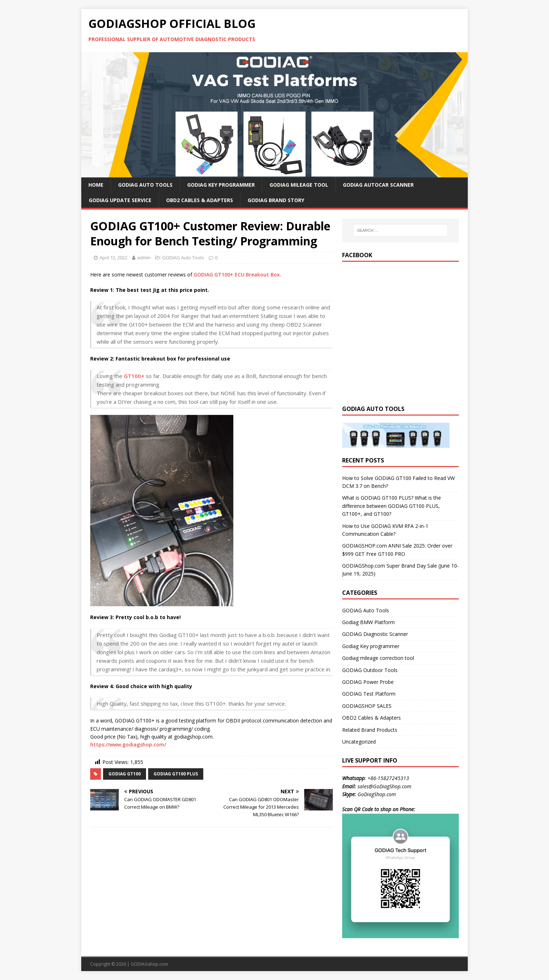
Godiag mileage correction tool (378, 658)
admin (144, 258)
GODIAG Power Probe (368, 682)
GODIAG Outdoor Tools (370, 670)
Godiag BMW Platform (368, 622)
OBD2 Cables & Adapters (200, 200)
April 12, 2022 (113, 258)
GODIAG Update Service (120, 200)
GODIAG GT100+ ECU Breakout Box (237, 275)
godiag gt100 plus (176, 774)
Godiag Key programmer (371, 646)
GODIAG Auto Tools (145, 185)
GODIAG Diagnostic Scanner (375, 634)
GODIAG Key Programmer (221, 185)
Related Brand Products (370, 730)
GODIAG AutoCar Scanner (378, 185)
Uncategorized (359, 742)
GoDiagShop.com (377, 794)
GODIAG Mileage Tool (299, 185)
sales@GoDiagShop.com (384, 786)
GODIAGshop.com (149, 964)
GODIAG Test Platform (369, 694)
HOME (96, 185)
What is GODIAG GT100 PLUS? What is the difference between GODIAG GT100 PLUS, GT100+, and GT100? (392, 506)
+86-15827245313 (388, 778)
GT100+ (134, 376)
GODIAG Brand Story (276, 200)
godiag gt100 (125, 774)
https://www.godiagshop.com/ (128, 744)
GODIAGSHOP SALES (367, 706)
